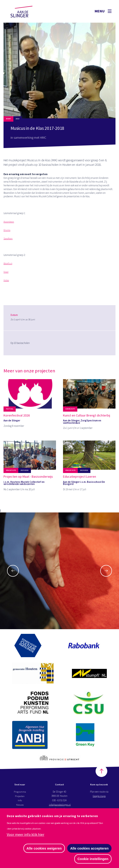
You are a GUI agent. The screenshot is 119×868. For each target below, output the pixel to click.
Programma (20, 792)
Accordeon (9, 221)
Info (20, 801)
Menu (103, 11)
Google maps (99, 797)
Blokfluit (8, 263)
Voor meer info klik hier (26, 834)
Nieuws (20, 805)
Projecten (20, 797)
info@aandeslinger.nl (60, 805)
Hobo (6, 279)
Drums (7, 229)
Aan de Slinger (26, 11)
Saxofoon (8, 238)
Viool (6, 271)
